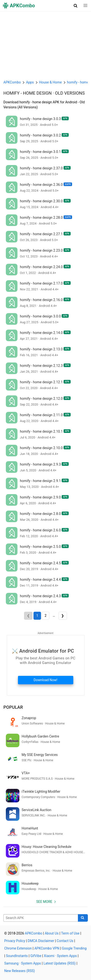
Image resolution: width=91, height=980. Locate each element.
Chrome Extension (18, 948)
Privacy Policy (15, 941)
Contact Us (65, 941)
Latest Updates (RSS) (60, 963)
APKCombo (12, 82)
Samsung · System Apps (23, 963)
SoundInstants (17, 956)
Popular (13, 707)
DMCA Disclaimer (41, 941)
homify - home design (28, 93)
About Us (52, 933)
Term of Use (70, 933)
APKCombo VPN (47, 948)
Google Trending (74, 948)
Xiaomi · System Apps (60, 956)
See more (44, 902)
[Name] (41, 918)
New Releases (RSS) (20, 971)
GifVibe (36, 956)
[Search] (83, 918)
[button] (76, 6)
